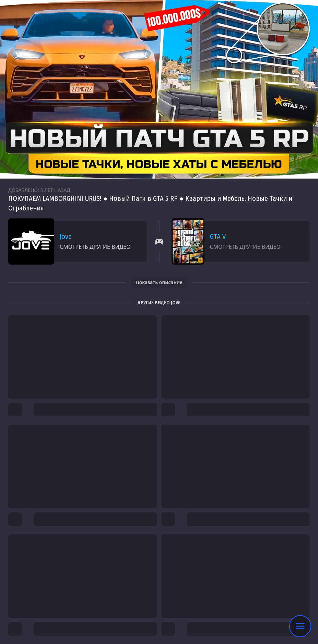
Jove (66, 236)
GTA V (218, 236)
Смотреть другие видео (95, 247)
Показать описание (159, 282)
